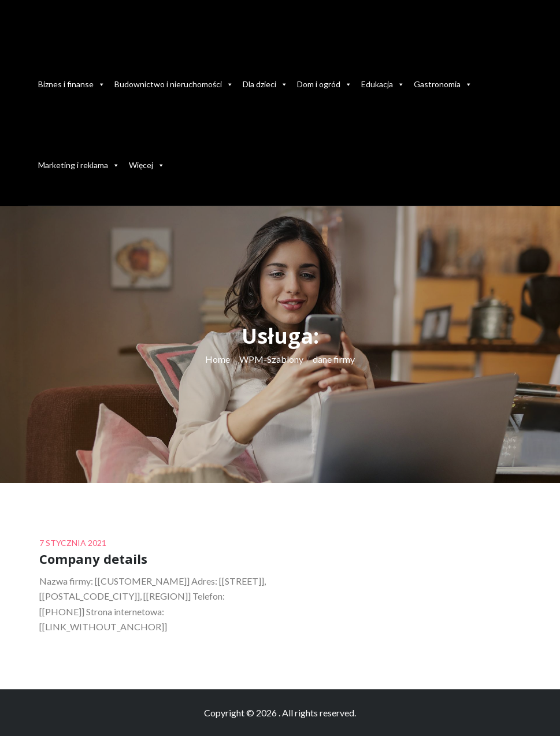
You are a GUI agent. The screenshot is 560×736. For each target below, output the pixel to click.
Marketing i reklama (79, 165)
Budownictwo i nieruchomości (174, 84)
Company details (93, 559)
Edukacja (383, 84)
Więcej (147, 165)
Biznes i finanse (72, 84)
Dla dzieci (265, 84)
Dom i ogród (324, 84)
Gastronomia (443, 84)
